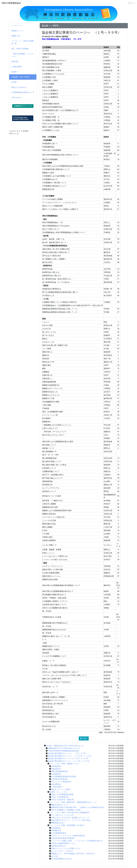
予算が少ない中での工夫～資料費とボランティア (70, 818)
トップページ (16, 26)
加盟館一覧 (16, 36)
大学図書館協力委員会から (23, 92)
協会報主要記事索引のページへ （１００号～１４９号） (70, 756)
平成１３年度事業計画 (60, 797)
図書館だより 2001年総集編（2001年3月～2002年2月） (74, 854)
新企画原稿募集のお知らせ (62, 859)
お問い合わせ (16, 97)
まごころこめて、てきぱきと (63, 851)
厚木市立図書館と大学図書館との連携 (66, 810)
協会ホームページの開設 (61, 789)
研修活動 (15, 62)
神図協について (17, 31)
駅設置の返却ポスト (59, 846)
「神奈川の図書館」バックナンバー (22, 55)
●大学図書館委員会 (59, 833)
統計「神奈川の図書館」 (21, 49)
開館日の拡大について (60, 805)
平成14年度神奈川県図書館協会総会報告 (63, 751)
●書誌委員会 (56, 769)
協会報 (15, 72)
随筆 (44, 319)
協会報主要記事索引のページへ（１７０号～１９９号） (69, 761)
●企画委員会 (56, 784)
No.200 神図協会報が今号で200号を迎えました (65, 746)
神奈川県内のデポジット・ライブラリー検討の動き (71, 820)
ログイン (131, 3)
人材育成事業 (16, 67)
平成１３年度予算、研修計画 (63, 800)
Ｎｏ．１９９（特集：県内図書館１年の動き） (68, 825)
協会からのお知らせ (19, 87)
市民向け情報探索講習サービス (63, 843)
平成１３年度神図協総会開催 (63, 794)
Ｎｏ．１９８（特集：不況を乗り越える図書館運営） (70, 812)
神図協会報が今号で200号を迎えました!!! (64, 748)
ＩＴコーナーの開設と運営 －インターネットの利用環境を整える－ (78, 841)
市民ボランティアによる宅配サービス (66, 848)
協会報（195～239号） (21, 77)
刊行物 (14, 82)
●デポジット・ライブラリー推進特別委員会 (68, 836)
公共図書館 (47, 47)
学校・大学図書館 (49, 137)
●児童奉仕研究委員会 (60, 779)
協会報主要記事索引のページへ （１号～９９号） (68, 753)
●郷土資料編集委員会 (60, 771)
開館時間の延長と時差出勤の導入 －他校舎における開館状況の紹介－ (79, 807)
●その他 (54, 856)
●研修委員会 (56, 766)
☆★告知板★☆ (57, 787)
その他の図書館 (48, 196)
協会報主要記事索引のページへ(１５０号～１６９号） (69, 759)
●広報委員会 (56, 774)
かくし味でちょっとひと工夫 (63, 815)
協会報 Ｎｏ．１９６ (58, 792)
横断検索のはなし (58, 823)
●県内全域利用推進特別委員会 (63, 838)
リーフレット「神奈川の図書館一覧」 (22, 42)
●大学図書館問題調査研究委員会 (64, 776)
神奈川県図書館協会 (11, 3)
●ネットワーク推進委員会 (61, 782)
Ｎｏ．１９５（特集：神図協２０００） (65, 764)
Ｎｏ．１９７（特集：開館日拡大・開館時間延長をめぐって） (74, 802)
